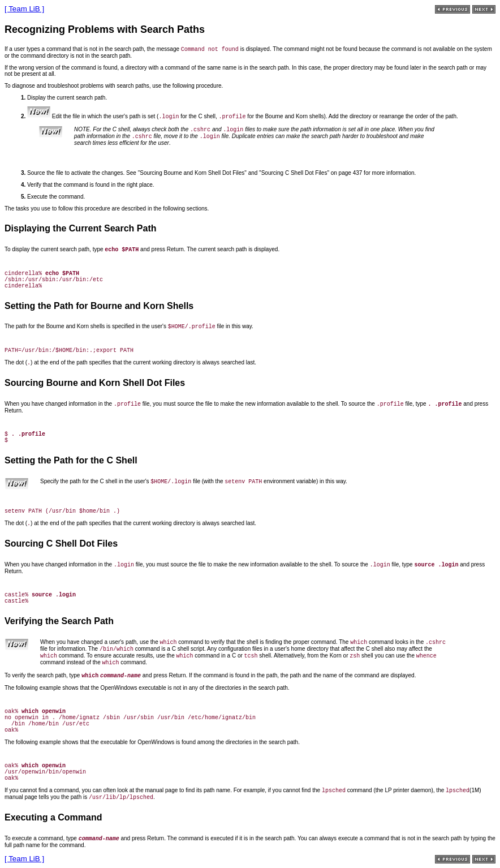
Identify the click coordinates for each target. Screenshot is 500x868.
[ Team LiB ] (24, 9)
